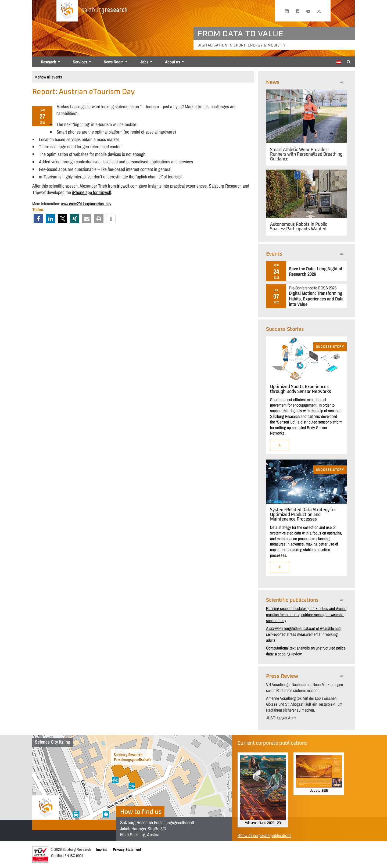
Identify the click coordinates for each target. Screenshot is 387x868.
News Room (114, 62)
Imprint (101, 849)
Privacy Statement (127, 849)
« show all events (49, 77)
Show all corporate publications (264, 835)
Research (49, 62)
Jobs (144, 62)
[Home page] (67, 11)
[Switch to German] (339, 62)
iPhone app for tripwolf (92, 192)
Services (80, 62)
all (342, 82)
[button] (38, 219)
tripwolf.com (127, 186)
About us (173, 62)
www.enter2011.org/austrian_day (86, 204)
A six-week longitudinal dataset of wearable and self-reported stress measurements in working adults (303, 634)
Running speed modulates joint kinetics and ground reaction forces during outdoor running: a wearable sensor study (306, 614)
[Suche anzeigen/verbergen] (349, 62)
